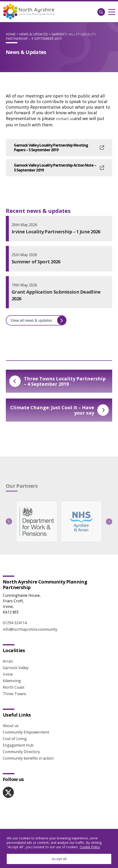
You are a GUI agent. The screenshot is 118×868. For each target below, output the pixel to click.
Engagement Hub (18, 745)
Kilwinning (12, 681)
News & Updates (34, 34)
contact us (65, 119)
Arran (8, 661)
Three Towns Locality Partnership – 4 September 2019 (57, 381)
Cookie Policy (90, 847)
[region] (59, 848)
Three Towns (15, 694)
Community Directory (21, 752)
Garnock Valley (16, 668)
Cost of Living (15, 739)
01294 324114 (15, 623)
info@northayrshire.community (30, 629)
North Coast (14, 687)
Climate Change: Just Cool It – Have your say (59, 410)
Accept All (59, 859)
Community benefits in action (28, 758)
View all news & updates (38, 320)
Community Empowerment (26, 732)
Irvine (8, 674)
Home (11, 34)
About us (11, 726)
